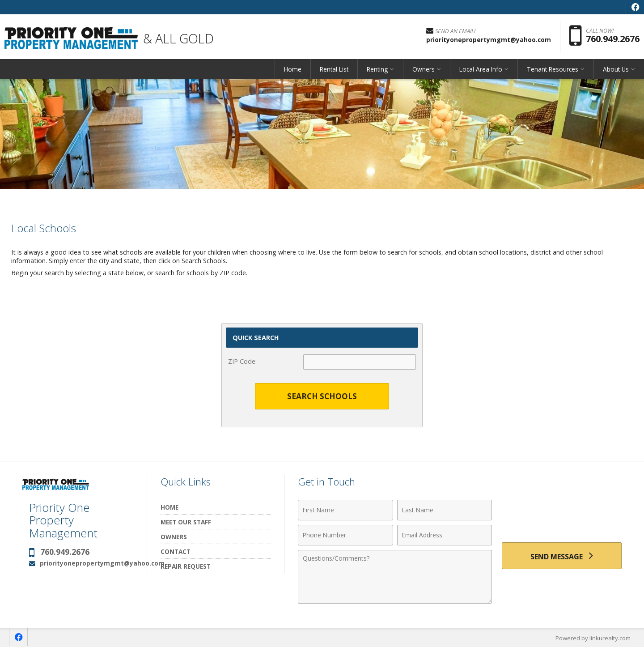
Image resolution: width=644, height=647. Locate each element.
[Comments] (395, 577)
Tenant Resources (553, 69)
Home (293, 69)
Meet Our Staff (186, 522)
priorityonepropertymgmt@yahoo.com (102, 563)
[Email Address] (445, 535)
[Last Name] (445, 510)
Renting (377, 69)
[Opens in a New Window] (635, 7)
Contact (176, 551)
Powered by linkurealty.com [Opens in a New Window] (593, 638)
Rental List (334, 69)
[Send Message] (562, 556)
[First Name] (345, 510)
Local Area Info (481, 69)
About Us (616, 69)
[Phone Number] (345, 535)
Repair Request (186, 566)
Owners (424, 69)
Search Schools (322, 396)
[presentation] (562, 515)
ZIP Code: (242, 361)
